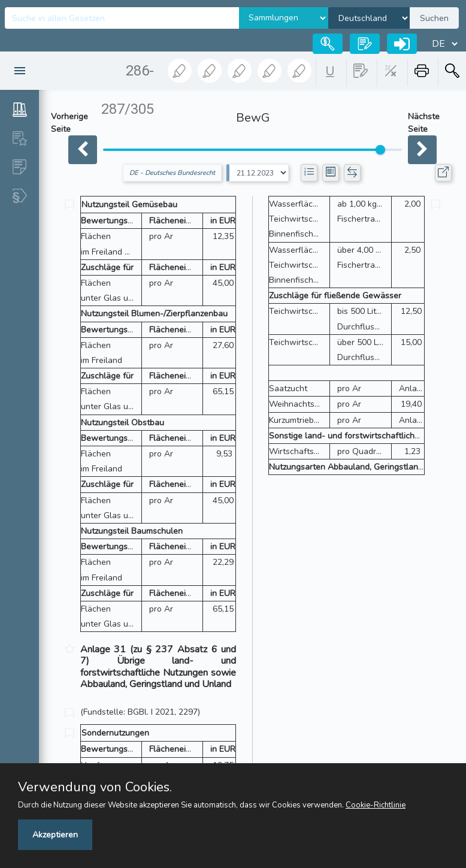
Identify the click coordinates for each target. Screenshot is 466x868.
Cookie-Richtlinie (376, 805)
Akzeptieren (55, 835)
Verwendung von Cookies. (95, 787)
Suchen (434, 18)
